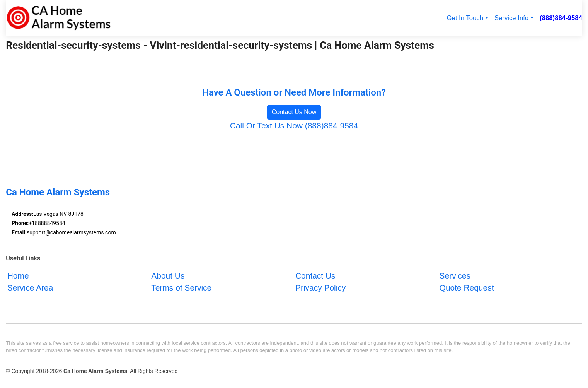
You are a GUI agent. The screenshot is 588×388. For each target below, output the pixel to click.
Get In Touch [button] (465, 18)
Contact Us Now (294, 112)
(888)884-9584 (561, 18)
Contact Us (315, 276)
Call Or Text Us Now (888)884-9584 (294, 126)
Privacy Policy (320, 288)
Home (18, 276)
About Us (168, 276)
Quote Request (467, 288)
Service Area (30, 288)
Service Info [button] (511, 18)
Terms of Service (181, 288)
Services (455, 276)
